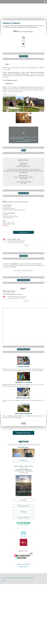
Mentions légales (5, 578)
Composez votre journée (23, 518)
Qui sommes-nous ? (24, 447)
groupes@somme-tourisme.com (24, 470)
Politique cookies (23, 567)
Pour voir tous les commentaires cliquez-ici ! (23, 271)
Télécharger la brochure (24, 506)
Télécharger (26, 245)
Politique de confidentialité (24, 564)
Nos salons (23, 500)
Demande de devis (23, 433)
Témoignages (23, 512)
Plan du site (31, 578)
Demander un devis (23, 232)
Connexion (4, 581)
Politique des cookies (24, 578)
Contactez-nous (23, 460)
